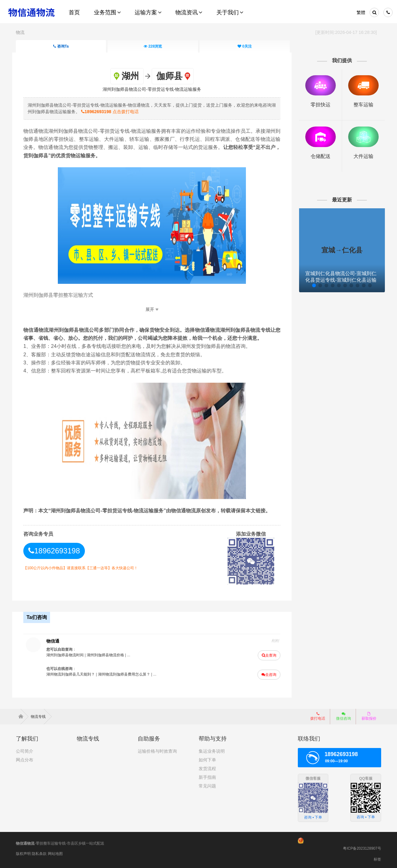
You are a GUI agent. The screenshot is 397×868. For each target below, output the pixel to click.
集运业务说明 (212, 750)
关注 (245, 46)
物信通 (56, 640)
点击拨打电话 (122, 111)
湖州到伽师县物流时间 (68, 654)
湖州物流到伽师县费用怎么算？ (127, 673)
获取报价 (369, 715)
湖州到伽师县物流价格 (109, 654)
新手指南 (207, 776)
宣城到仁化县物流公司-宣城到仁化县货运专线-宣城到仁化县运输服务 (339, 279)
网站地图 (55, 852)
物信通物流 (25, 842)
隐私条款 (39, 852)
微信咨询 (344, 715)
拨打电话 (318, 715)
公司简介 (25, 750)
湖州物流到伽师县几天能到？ (74, 673)
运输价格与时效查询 (157, 750)
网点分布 (25, 758)
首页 (22, 715)
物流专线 (41, 715)
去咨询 (267, 674)
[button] (311, 284)
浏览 (153, 46)
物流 (20, 32)
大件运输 (360, 155)
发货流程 (207, 767)
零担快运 (318, 104)
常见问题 (207, 784)
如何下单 (207, 758)
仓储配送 (318, 155)
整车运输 (360, 104)
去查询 (268, 654)
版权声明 (23, 852)
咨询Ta (61, 46)
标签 (377, 858)
